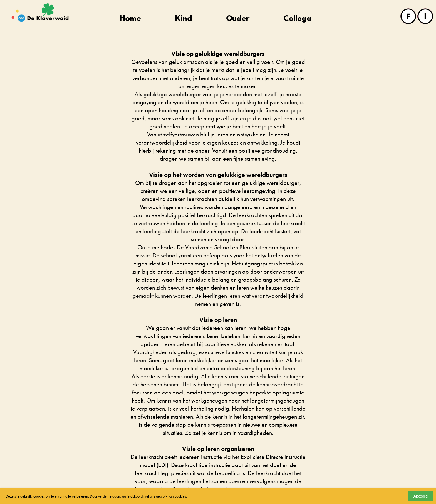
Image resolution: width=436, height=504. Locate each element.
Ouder (238, 19)
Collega (298, 19)
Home (130, 19)
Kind (184, 19)
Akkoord (421, 496)
